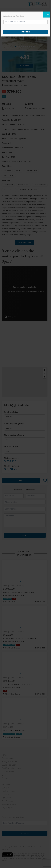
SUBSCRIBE (25, 32)
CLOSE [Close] (46, 15)
